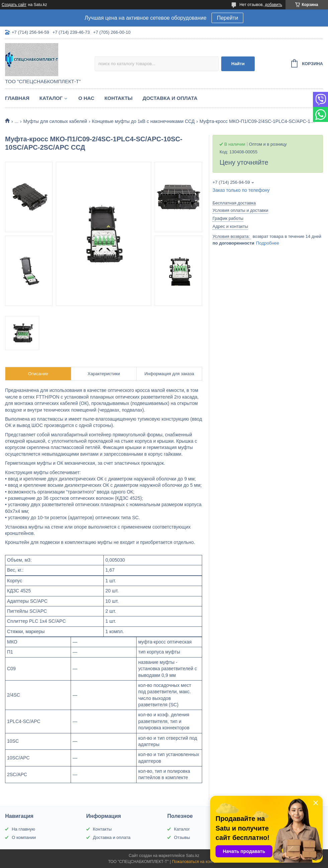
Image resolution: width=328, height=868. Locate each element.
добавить (273, 5)
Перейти (227, 18)
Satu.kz (192, 856)
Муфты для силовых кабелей (55, 121)
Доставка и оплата (170, 98)
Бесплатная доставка (234, 203)
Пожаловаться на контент (196, 862)
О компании (24, 837)
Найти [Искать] (238, 64)
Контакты (118, 98)
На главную (23, 829)
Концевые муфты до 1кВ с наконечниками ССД (143, 121)
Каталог (51, 98)
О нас (86, 98)
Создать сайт (14, 5)
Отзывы (182, 837)
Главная (17, 98)
